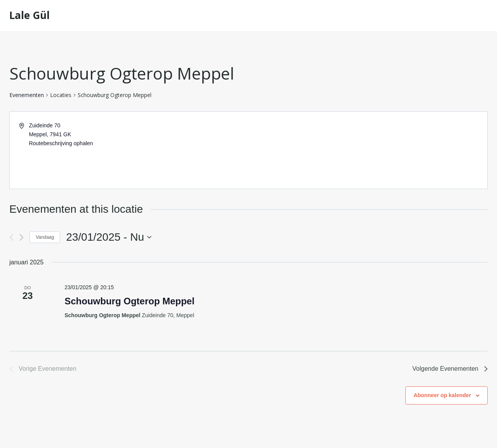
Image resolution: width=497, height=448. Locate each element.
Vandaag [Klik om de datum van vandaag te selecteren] (45, 237)
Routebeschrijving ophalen (61, 143)
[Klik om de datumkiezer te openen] (109, 237)
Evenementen (27, 95)
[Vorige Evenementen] (11, 237)
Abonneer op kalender (442, 395)
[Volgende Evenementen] (22, 237)
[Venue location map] (367, 150)
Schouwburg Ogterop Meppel (129, 301)
